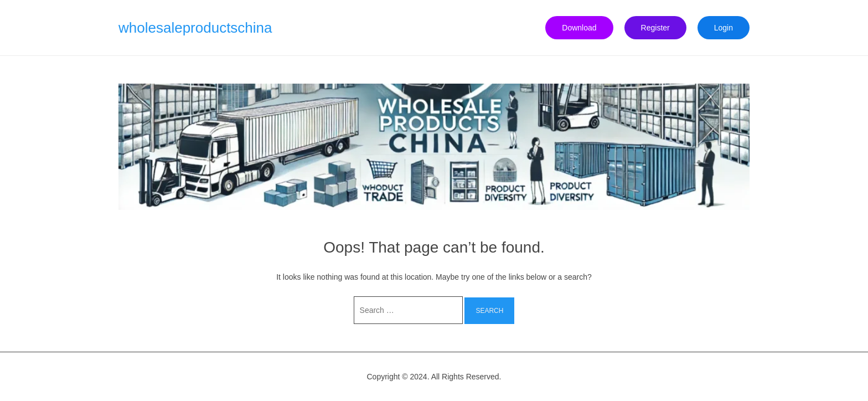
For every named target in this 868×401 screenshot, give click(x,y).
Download (579, 28)
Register (655, 28)
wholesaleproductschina (195, 28)
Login (724, 28)
